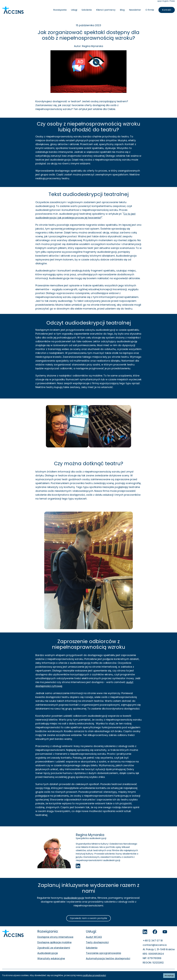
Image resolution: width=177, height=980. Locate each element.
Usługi (74, 10)
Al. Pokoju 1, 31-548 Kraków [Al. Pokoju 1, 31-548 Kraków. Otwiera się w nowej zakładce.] (159, 949)
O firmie (150, 10)
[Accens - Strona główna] (13, 10)
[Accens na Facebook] (155, 932)
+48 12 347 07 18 (153, 941)
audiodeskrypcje (74, 898)
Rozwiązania (60, 10)
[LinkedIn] (145, 932)
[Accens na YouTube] (165, 932)
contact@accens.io (155, 945)
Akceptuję (169, 976)
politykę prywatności (95, 975)
